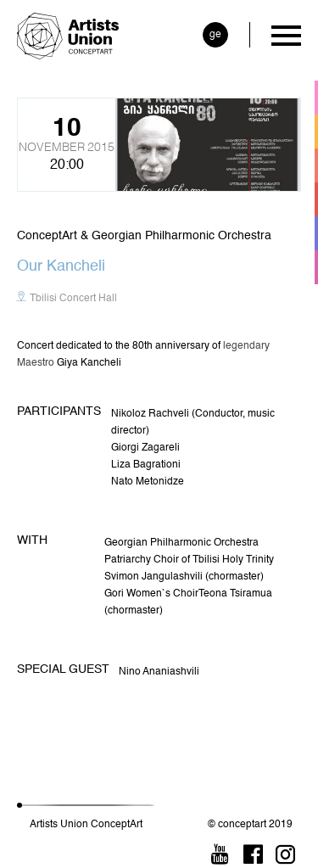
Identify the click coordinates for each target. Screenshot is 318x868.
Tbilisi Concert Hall (73, 299)
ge (215, 35)
